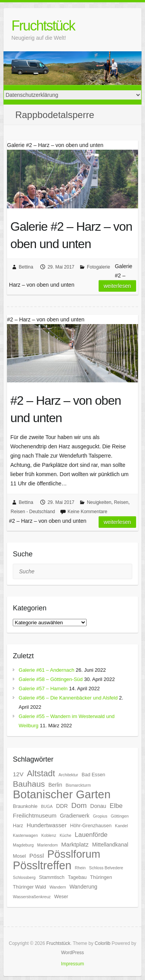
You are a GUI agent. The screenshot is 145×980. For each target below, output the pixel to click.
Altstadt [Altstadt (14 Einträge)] (41, 773)
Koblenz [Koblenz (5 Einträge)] (49, 835)
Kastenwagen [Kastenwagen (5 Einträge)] (25, 835)
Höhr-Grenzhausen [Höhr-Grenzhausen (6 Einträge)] (91, 826)
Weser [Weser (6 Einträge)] (61, 897)
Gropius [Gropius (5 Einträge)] (100, 816)
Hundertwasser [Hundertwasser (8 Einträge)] (47, 825)
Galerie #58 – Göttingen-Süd (51, 679)
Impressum (72, 964)
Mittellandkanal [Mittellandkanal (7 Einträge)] (110, 845)
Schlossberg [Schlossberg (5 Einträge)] (24, 877)
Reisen (121, 502)
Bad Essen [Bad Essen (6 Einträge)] (93, 775)
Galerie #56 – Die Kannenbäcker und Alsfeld (68, 698)
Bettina (26, 267)
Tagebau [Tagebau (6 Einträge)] (77, 877)
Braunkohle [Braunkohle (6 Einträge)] (25, 806)
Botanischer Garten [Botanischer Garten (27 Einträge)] (62, 794)
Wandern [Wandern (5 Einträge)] (58, 887)
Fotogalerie (99, 267)
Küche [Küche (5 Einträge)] (65, 835)
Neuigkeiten (99, 502)
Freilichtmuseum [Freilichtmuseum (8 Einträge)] (35, 815)
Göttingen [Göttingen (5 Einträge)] (119, 816)
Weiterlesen (117, 286)
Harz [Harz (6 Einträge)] (18, 826)
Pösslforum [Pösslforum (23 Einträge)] (74, 854)
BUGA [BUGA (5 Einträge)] (47, 806)
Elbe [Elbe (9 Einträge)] (116, 806)
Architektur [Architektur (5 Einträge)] (68, 775)
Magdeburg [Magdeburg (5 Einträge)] (23, 845)
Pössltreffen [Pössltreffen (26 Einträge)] (42, 865)
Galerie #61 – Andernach (46, 670)
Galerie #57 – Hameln (43, 689)
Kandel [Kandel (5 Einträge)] (121, 826)
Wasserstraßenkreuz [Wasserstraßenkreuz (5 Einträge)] (32, 897)
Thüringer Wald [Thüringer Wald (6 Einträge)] (29, 887)
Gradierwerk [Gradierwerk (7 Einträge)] (75, 816)
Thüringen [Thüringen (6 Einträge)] (101, 877)
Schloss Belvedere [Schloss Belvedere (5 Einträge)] (106, 868)
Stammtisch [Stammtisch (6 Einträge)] (52, 877)
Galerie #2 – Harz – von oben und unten (71, 235)
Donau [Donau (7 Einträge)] (98, 806)
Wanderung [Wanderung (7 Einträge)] (84, 887)
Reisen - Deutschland (33, 512)
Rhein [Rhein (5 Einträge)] (80, 868)
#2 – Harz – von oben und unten (66, 409)
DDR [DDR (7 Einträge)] (62, 806)
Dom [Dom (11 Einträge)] (79, 805)
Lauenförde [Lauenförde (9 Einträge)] (91, 835)
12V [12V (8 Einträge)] (18, 774)
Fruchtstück (43, 26)
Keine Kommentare (88, 512)
